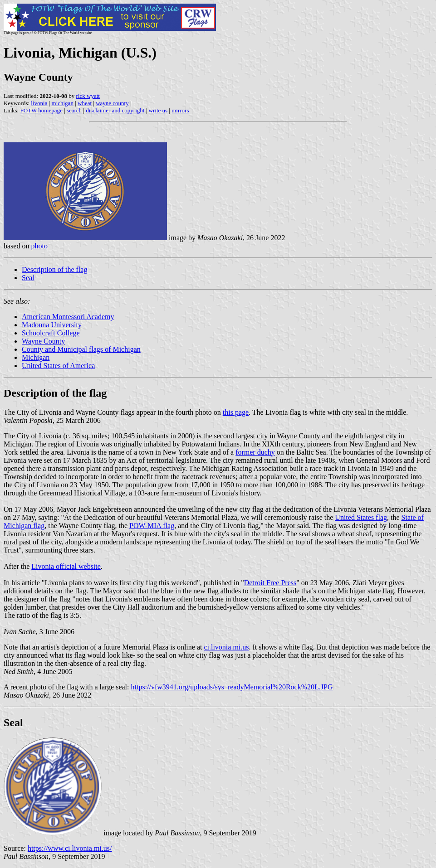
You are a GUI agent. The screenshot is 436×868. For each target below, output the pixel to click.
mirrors (180, 110)
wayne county (112, 103)
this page (236, 412)
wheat (85, 103)
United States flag (361, 517)
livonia (39, 103)
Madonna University (52, 325)
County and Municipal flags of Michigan (81, 349)
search (74, 110)
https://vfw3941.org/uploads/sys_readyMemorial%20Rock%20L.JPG (232, 687)
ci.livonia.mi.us (226, 647)
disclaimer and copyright (115, 110)
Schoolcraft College (51, 333)
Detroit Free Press (270, 583)
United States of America (58, 366)
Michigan (36, 357)
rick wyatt (88, 96)
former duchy (255, 452)
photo (39, 246)
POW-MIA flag (152, 526)
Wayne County (43, 341)
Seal (28, 278)
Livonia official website (66, 566)
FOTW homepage (41, 110)
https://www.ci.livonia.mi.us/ (70, 848)
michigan (63, 103)
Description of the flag (54, 269)
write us (158, 110)
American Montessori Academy (68, 317)
